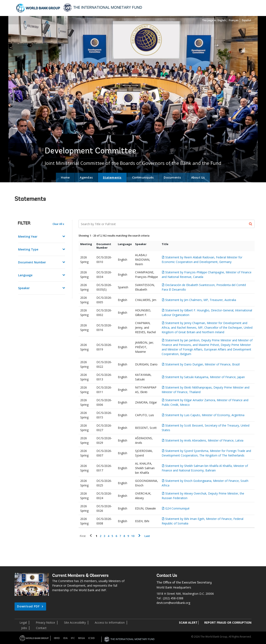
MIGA (81, 638)
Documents (172, 177)
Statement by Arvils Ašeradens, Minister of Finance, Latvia (204, 440)
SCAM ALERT (188, 622)
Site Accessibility (75, 622)
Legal (23, 622)
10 (133, 536)
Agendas (86, 177)
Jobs (24, 628)
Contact (41, 628)
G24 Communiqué (177, 508)
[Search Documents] (167, 224)
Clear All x (58, 224)
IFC (73, 638)
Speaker (24, 288)
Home (65, 177)
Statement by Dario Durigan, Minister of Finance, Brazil (202, 364)
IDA (65, 638)
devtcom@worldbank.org (173, 603)
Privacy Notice (45, 622)
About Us (198, 177)
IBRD (57, 638)
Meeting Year (28, 236)
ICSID (91, 638)
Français (234, 20)
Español (246, 20)
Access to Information (110, 622)
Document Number (32, 262)
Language (25, 275)
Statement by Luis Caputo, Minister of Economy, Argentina (205, 415)
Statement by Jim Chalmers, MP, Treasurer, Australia (201, 300)
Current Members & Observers (80, 576)
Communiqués (143, 177)
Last (147, 536)
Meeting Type (28, 249)
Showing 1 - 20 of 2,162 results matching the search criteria (114, 236)
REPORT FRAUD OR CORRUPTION (228, 622)
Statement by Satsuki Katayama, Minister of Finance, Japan (205, 377)
